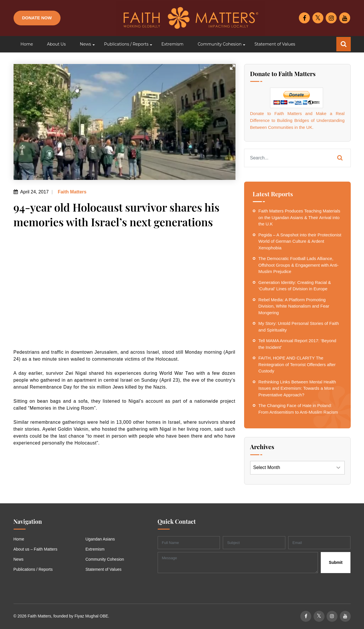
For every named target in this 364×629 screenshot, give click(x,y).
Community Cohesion (105, 559)
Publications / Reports (33, 569)
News (19, 559)
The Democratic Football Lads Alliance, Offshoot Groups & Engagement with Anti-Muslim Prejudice (299, 265)
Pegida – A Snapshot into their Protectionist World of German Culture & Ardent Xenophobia (300, 241)
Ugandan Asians (100, 539)
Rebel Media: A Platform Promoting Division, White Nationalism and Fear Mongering (294, 306)
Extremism (95, 549)
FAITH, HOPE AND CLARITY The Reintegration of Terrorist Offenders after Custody (297, 364)
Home (19, 539)
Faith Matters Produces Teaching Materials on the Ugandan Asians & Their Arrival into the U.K (299, 217)
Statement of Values (104, 569)
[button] (85, 44)
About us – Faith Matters (36, 549)
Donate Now (37, 18)
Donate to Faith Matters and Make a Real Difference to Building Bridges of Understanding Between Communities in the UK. (297, 120)
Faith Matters (71, 192)
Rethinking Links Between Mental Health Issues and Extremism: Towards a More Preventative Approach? (297, 388)
